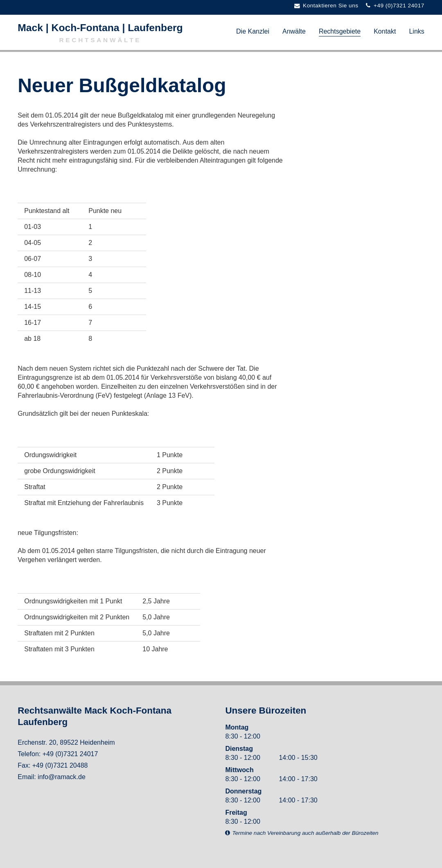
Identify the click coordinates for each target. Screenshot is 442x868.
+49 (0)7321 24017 (70, 754)
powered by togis (409, 859)
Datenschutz (81, 827)
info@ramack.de (62, 777)
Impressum (34, 827)
